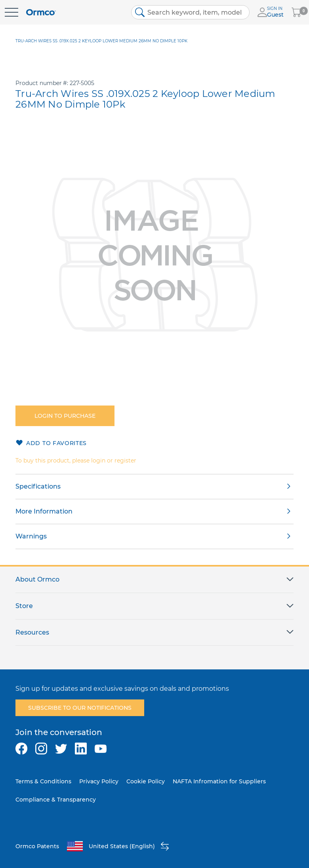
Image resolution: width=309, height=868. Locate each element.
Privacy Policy (99, 781)
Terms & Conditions (43, 781)
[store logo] (41, 12)
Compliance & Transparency (56, 800)
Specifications (38, 486)
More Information (44, 511)
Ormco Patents (37, 846)
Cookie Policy (146, 781)
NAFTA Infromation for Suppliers (219, 781)
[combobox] (191, 12)
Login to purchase (65, 416)
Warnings (31, 536)
